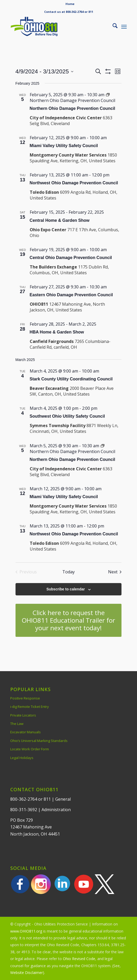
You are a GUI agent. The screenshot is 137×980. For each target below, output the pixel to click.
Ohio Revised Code (79, 959)
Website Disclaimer (27, 973)
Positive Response (25, 698)
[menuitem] (70, 4)
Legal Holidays (22, 758)
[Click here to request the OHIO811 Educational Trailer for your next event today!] (69, 620)
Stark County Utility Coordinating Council (71, 379)
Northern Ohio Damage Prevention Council (72, 108)
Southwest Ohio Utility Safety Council (67, 416)
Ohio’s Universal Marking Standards (39, 741)
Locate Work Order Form (30, 749)
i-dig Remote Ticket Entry (30, 707)
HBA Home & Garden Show (57, 332)
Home (70, 4)
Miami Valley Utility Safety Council (64, 146)
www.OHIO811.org (26, 931)
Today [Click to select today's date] (68, 572)
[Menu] (124, 26)
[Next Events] (115, 572)
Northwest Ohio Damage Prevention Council (74, 183)
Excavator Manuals (26, 732)
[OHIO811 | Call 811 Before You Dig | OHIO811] (57, 26)
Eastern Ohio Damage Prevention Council (71, 295)
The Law (17, 724)
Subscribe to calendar (65, 589)
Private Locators (23, 715)
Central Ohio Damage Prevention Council (71, 258)
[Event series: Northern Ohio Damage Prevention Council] (72, 98)
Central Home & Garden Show (60, 220)
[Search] (112, 26)
